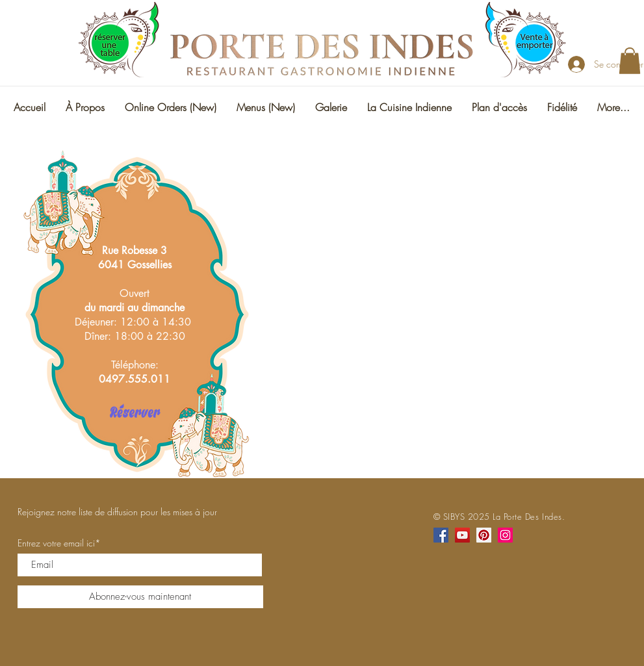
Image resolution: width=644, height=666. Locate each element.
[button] (630, 61)
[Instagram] (505, 535)
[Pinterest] (484, 535)
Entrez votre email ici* (59, 543)
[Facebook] (441, 535)
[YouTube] (462, 535)
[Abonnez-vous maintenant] (140, 597)
